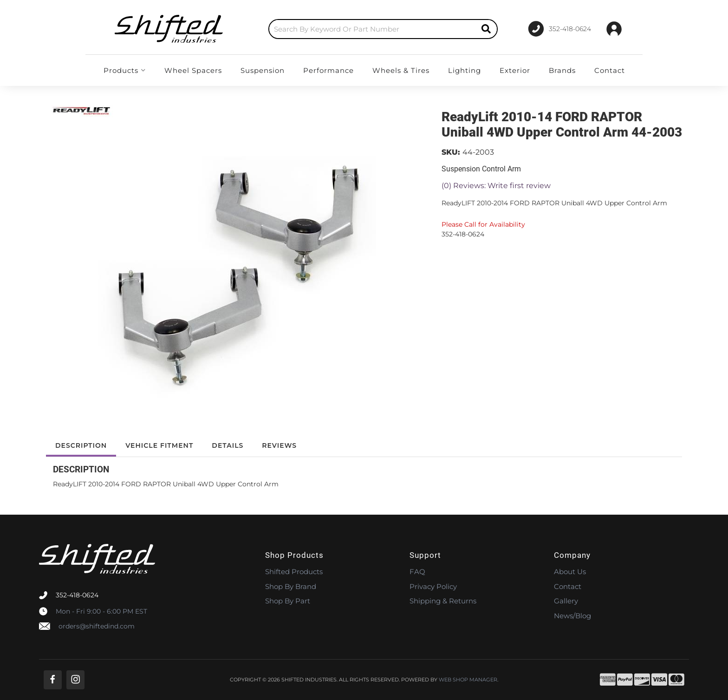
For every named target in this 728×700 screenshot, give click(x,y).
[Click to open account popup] (614, 29)
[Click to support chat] (559, 29)
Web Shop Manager (468, 680)
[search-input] (372, 29)
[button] (383, 29)
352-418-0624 (77, 595)
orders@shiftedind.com (97, 626)
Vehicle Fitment (159, 445)
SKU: (451, 152)
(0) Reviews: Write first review (496, 186)
